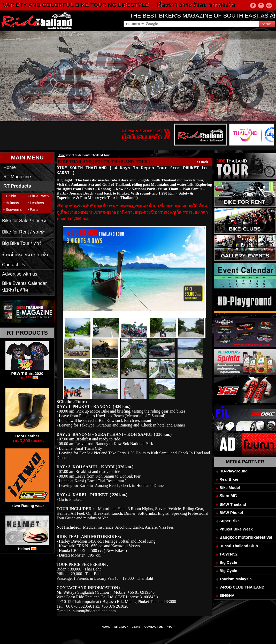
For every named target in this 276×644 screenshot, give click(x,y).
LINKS (136, 627)
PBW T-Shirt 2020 (27, 373)
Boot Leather (27, 436)
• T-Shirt (10, 196)
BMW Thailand (233, 504)
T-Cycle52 (228, 554)
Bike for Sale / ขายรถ (24, 221)
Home (10, 167)
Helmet (24, 549)
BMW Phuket (231, 513)
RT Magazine (17, 177)
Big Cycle (228, 562)
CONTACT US (154, 627)
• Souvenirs (13, 210)
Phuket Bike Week (236, 529)
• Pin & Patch (38, 196)
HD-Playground (233, 471)
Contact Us (14, 265)
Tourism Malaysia (236, 579)
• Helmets (11, 203)
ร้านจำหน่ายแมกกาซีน (25, 255)
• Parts (33, 210)
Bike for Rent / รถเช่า (24, 232)
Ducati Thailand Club (239, 546)
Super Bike (229, 521)
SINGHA (227, 595)
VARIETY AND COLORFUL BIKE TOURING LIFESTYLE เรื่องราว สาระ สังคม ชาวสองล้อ (126, 5)
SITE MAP (121, 627)
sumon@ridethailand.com (94, 611)
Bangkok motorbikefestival (246, 537)
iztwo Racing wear (27, 506)
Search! (267, 24)
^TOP (171, 627)
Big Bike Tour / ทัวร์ (22, 243)
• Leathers (36, 203)
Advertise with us (20, 274)
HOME (106, 627)
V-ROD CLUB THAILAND (242, 587)
